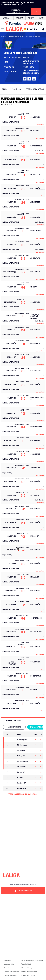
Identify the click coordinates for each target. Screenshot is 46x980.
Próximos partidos (35, 89)
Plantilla (16, 89)
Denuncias (7, 960)
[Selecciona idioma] (31, 29)
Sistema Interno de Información (32, 960)
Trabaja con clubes (10, 975)
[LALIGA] (15, 29)
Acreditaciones (9, 968)
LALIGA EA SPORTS (14, 727)
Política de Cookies (28, 975)
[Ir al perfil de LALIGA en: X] (25, 79)
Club (4, 89)
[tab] (14, 727)
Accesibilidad (26, 964)
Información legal (27, 968)
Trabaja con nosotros (11, 972)
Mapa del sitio (9, 964)
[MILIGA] (42, 29)
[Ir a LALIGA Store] (23, 23)
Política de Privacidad (29, 972)
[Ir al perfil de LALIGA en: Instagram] (34, 79)
